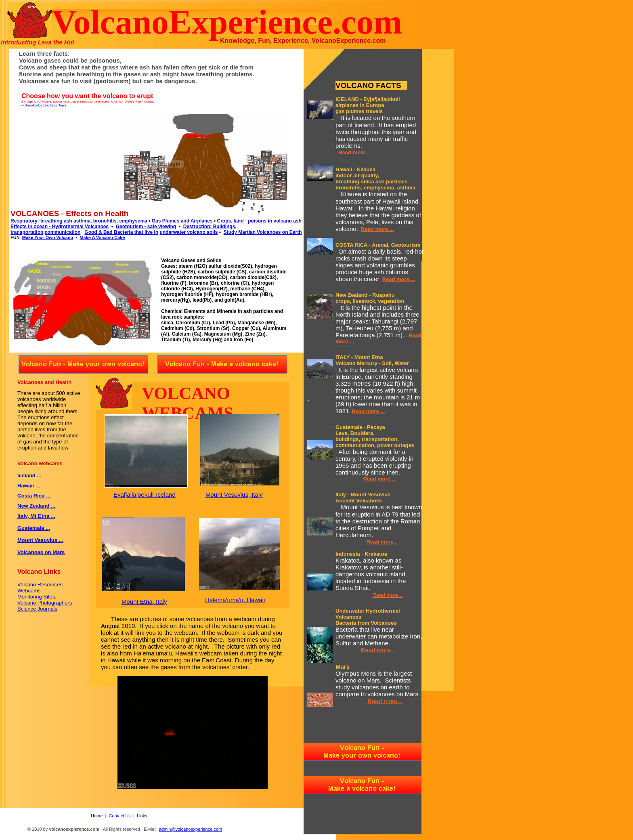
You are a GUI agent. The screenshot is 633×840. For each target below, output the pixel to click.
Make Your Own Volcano (48, 237)
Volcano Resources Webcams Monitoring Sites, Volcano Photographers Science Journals (45, 597)
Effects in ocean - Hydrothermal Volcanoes (60, 227)
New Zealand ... (36, 506)
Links (142, 816)
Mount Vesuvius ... (40, 540)
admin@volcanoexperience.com (190, 829)
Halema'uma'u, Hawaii (235, 600)
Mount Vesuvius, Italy (234, 495)
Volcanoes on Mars (41, 552)
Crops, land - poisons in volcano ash (259, 221)
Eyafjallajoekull (133, 495)
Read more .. (354, 152)
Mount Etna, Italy (144, 602)
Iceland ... (29, 476)
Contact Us (119, 816)
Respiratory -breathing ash (41, 221)
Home (97, 816)
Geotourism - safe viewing (146, 227)
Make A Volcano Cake (102, 237)
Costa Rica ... (34, 496)
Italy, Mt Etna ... (36, 516)
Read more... (388, 595)
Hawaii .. (28, 486)
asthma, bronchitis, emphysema (110, 221)
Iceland (166, 495)
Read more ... (377, 229)
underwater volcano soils (189, 232)
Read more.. (381, 542)
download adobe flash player (46, 105)
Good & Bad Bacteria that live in (121, 232)
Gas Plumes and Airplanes (182, 221)
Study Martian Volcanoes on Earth (263, 232)
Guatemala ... (34, 528)
